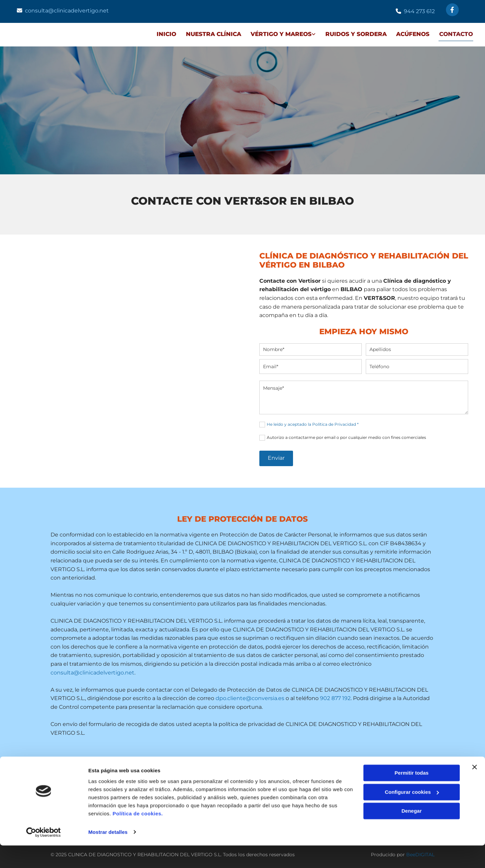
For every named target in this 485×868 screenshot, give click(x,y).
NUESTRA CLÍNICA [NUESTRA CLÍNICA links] (212, 33)
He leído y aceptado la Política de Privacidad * (313, 423)
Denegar (412, 834)
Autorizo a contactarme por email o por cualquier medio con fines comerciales (346, 436)
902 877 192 (335, 697)
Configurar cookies (412, 815)
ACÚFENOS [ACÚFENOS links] (413, 33)
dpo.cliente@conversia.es (250, 697)
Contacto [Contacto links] (456, 33)
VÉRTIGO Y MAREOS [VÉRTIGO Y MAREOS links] (280, 33)
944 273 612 (419, 11)
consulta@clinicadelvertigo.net (67, 11)
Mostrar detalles (108, 855)
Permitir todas (412, 796)
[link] (277, 34)
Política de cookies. (138, 836)
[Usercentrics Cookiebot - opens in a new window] (44, 855)
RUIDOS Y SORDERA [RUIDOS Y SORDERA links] (355, 33)
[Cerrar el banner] (475, 790)
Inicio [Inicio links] (164, 33)
